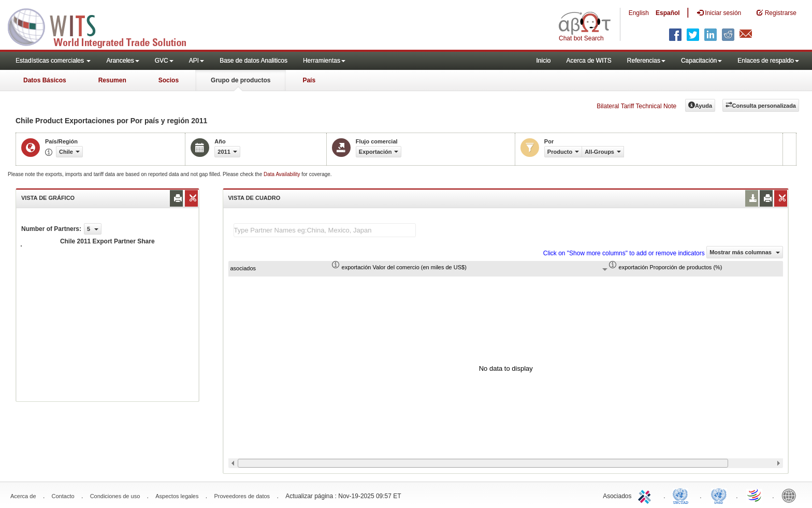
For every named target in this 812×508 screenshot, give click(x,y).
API (197, 61)
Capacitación (701, 61)
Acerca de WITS (589, 61)
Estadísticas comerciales (53, 61)
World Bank (791, 495)
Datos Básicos (45, 80)
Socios (169, 80)
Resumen (112, 80)
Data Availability (282, 174)
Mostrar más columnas (745, 252)
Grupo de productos (241, 80)
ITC (646, 495)
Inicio (543, 61)
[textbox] (325, 230)
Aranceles (122, 61)
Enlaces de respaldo (768, 61)
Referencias (646, 61)
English (639, 13)
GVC (164, 61)
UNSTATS (719, 495)
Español (668, 13)
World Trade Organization (755, 495)
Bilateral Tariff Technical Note (636, 106)
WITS (104, 26)
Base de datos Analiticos (253, 61)
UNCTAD (683, 495)
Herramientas (324, 61)
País (309, 80)
